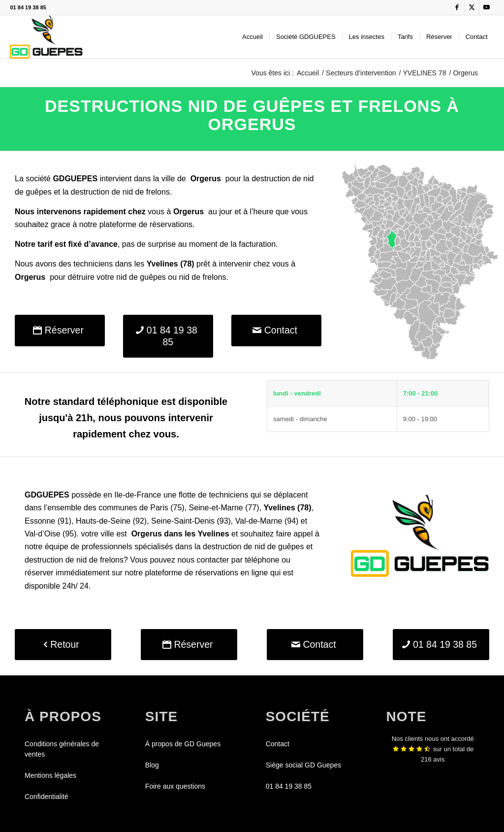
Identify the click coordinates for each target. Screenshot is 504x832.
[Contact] (276, 330)
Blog (152, 765)
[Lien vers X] (472, 7)
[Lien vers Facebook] (457, 7)
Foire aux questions (175, 786)
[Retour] (63, 645)
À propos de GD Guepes (183, 744)
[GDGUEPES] (46, 37)
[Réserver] (60, 330)
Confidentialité (47, 797)
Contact (278, 744)
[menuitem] (252, 37)
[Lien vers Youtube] (487, 7)
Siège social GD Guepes (303, 765)
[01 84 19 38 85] (168, 336)
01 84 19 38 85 (28, 7)
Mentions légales (50, 775)
